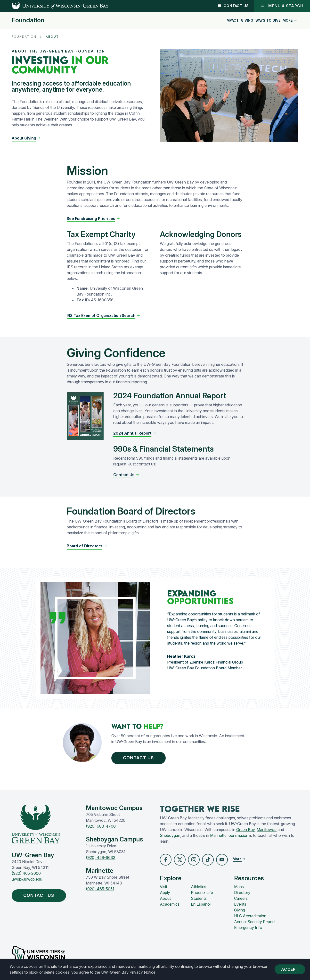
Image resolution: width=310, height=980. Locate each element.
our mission (238, 835)
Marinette (218, 835)
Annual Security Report (254, 922)
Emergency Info (248, 927)
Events (240, 904)
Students (199, 898)
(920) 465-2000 (26, 873)
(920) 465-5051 (100, 889)
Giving (247, 20)
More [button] (290, 20)
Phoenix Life (202, 892)
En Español (201, 904)
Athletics (199, 887)
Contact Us (233, 6)
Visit (163, 887)
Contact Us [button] (140, 758)
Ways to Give (268, 20)
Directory (242, 892)
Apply (165, 892)
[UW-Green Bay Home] (54, 6)
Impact (232, 20)
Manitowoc (267, 830)
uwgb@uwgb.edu (27, 879)
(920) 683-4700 (101, 826)
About (165, 898)
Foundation (28, 20)
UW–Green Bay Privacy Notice (128, 972)
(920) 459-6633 (101, 857)
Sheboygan (170, 835)
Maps (239, 887)
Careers (241, 898)
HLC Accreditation (250, 916)
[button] (26, 138)
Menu (282, 6)
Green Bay (245, 830)
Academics (170, 904)
